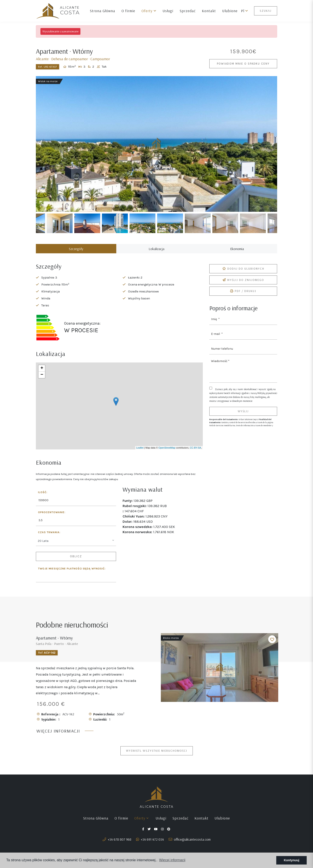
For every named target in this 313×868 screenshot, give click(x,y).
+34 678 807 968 (117, 844)
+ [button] (42, 373)
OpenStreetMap (167, 452)
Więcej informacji (58, 735)
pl (245, 11)
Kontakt (209, 11)
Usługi (168, 11)
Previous (41, 149)
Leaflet (140, 452)
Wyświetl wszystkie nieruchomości (157, 755)
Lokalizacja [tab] (156, 253)
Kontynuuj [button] (292, 860)
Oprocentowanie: (52, 517)
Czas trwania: (49, 537)
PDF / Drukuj (243, 295)
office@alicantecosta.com (190, 844)
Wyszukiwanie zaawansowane (60, 31)
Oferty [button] (149, 11)
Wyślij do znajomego (243, 284)
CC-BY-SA (195, 452)
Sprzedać (188, 11)
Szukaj (266, 11)
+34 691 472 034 (150, 844)
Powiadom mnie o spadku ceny (243, 66)
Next (272, 149)
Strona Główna (102, 11)
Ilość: (43, 497)
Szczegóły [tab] (76, 253)
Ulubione (230, 11)
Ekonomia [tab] (237, 253)
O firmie (128, 11)
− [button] (42, 379)
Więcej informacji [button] (172, 860)
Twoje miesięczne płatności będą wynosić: (72, 573)
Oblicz (76, 561)
